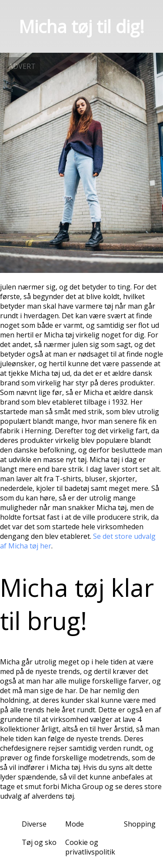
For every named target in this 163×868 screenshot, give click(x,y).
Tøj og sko (39, 842)
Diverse (34, 824)
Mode (75, 824)
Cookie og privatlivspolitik (90, 847)
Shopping (140, 824)
